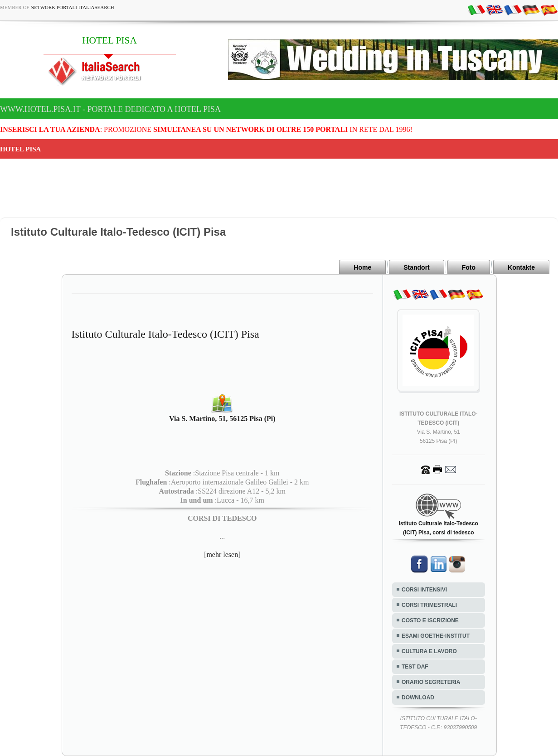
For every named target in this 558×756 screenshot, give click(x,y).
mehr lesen (222, 555)
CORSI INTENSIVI (424, 590)
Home (362, 267)
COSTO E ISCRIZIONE (430, 620)
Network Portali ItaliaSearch (72, 7)
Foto (469, 267)
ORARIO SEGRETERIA (431, 682)
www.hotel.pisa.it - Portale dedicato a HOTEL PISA (110, 109)
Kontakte (521, 267)
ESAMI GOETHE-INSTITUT (436, 636)
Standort (417, 267)
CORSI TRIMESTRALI (429, 605)
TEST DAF (415, 667)
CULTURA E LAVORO (429, 651)
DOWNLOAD (418, 698)
